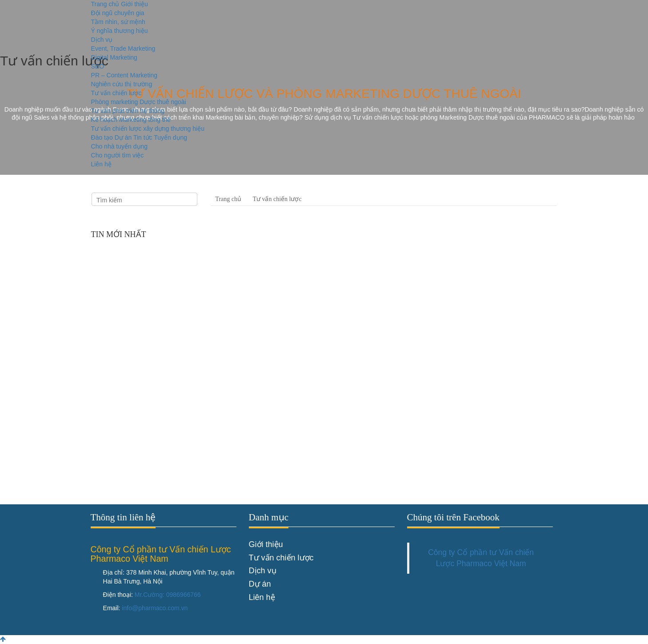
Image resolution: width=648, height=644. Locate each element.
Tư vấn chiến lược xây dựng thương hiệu (148, 129)
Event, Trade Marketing (123, 48)
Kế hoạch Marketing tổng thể (131, 120)
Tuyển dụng (170, 137)
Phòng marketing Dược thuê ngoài (139, 102)
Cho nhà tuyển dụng (120, 146)
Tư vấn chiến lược (116, 93)
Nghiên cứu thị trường (122, 84)
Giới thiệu (134, 4)
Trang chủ (105, 4)
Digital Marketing (114, 57)
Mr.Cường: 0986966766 (168, 595)
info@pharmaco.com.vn (155, 608)
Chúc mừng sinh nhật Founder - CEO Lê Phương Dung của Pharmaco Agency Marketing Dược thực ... (164, 386)
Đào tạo (102, 137)
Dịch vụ (102, 40)
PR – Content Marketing (124, 75)
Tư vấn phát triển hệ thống (128, 111)
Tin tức (143, 137)
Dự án (123, 137)
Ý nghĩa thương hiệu (120, 31)
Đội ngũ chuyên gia (118, 13)
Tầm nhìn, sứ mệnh (118, 22)
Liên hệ (101, 164)
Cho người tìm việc (118, 155)
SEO (98, 66)
